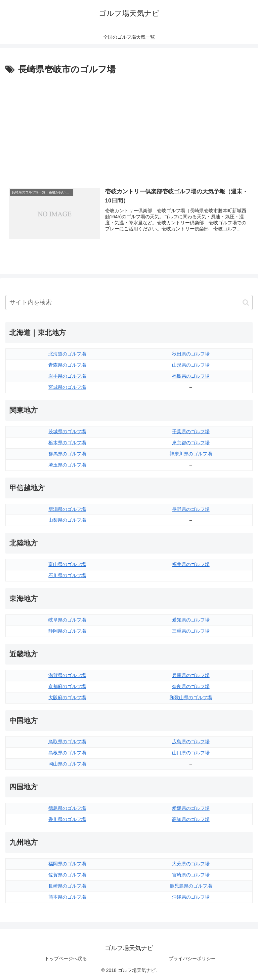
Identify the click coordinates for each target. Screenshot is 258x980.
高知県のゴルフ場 (191, 819)
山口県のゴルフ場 (191, 753)
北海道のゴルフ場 (67, 354)
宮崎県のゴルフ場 (191, 875)
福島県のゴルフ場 (191, 376)
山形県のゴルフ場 (191, 365)
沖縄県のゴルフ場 (191, 897)
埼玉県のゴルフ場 (67, 465)
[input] (129, 303)
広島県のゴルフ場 (191, 742)
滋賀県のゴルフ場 (67, 675)
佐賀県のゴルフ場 (67, 875)
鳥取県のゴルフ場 (67, 742)
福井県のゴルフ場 (191, 564)
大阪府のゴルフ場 (67, 698)
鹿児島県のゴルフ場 (191, 886)
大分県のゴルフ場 (191, 864)
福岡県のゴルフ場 (67, 864)
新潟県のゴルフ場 (67, 509)
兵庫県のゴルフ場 (191, 675)
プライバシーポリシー (192, 958)
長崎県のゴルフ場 (67, 886)
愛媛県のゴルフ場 (191, 808)
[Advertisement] (129, 127)
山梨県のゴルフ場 (67, 520)
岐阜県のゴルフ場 (67, 620)
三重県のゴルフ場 (191, 631)
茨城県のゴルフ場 (67, 431)
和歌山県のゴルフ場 (191, 698)
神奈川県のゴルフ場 (191, 454)
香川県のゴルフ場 (67, 819)
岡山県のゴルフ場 (67, 764)
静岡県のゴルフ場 (67, 631)
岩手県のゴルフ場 (67, 376)
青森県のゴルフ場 (67, 365)
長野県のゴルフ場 (191, 509)
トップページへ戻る (66, 958)
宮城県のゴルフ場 (67, 387)
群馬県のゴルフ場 (67, 454)
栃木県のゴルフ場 (67, 443)
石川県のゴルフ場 (67, 575)
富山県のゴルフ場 (67, 564)
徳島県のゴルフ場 (67, 808)
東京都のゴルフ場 (191, 443)
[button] (246, 303)
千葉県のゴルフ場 (191, 431)
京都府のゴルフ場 (67, 686)
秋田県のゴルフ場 (191, 354)
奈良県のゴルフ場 (191, 686)
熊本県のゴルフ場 (67, 897)
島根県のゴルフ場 (67, 753)
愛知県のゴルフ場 (191, 620)
